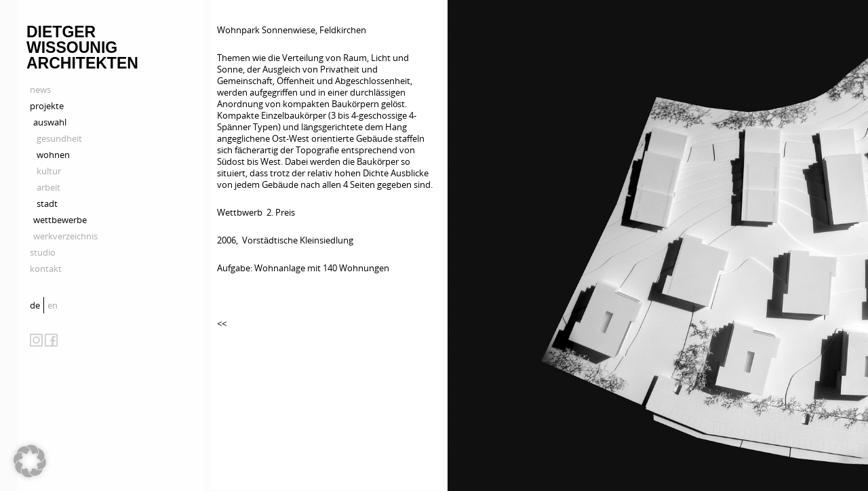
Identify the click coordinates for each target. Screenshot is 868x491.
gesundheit (59, 138)
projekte (47, 106)
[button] (30, 461)
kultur (49, 171)
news (40, 90)
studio (43, 252)
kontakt (46, 269)
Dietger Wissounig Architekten (82, 47)
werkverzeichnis (65, 236)
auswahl (50, 122)
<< (222, 323)
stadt (47, 203)
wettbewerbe (60, 220)
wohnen (53, 155)
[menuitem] (37, 305)
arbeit (48, 187)
